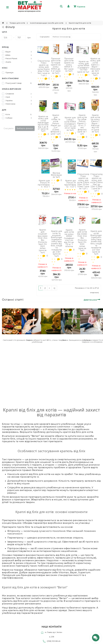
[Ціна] (7, 38)
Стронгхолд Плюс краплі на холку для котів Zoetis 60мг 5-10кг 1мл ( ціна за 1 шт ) (44, 68)
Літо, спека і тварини (57, 340)
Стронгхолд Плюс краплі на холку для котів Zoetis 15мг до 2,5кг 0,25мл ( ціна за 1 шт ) (96, 182)
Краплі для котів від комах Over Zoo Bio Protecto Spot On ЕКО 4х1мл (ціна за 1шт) (82, 240)
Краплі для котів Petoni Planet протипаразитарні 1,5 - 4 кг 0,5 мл (74, 184)
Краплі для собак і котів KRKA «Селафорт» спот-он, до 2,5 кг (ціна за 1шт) (70, 124)
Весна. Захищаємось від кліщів (76, 340)
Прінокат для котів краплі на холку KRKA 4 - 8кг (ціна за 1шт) (69, 65)
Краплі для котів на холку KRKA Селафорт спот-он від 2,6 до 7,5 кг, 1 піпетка (69, 238)
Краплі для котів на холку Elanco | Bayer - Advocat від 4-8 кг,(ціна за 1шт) (95, 123)
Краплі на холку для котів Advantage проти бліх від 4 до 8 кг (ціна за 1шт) (43, 124)
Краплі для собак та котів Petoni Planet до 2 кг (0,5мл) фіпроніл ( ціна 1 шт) (56, 124)
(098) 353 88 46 (54, 641)
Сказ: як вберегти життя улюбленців (37, 341)
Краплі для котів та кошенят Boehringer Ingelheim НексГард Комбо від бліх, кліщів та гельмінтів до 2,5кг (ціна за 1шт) (57, 244)
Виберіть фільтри (25, 128)
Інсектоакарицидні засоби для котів (47, 23)
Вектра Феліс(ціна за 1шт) (56, 175)
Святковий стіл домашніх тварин (18, 340)
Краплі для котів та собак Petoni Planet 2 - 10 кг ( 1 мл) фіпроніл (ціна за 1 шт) (82, 124)
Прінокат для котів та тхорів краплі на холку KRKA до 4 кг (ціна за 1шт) (56, 66)
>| (54, 288)
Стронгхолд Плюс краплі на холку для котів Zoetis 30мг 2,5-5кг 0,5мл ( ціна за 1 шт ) (83, 181)
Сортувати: (45, 37)
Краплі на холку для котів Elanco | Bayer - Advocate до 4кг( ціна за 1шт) (95, 67)
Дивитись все (92, 299)
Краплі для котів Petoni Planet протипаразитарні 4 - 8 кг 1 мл (47, 184)
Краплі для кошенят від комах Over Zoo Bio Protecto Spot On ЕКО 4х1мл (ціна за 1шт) (43, 241)
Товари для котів (17, 23)
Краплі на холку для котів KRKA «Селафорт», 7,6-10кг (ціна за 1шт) (84, 67)
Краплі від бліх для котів (80, 23)
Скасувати (9, 128)
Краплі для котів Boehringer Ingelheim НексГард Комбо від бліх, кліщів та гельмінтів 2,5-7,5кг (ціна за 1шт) (96, 242)
